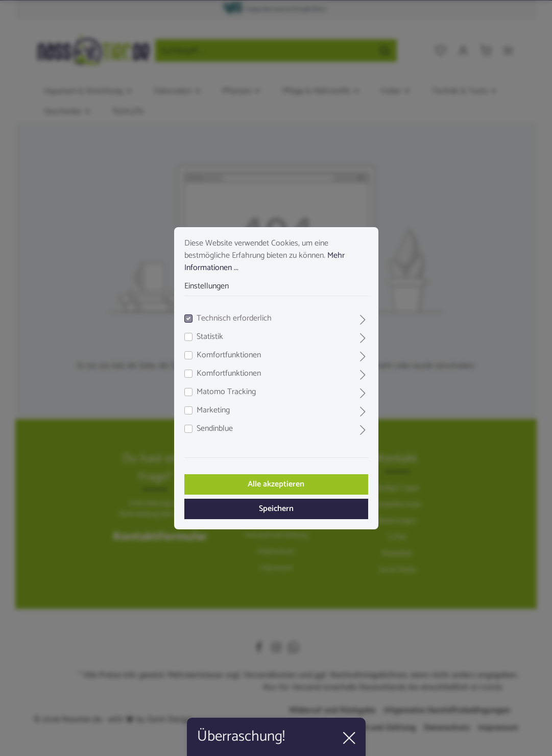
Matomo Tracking (226, 392)
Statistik (210, 337)
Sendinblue (215, 429)
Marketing (213, 410)
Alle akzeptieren (276, 484)
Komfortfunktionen (229, 355)
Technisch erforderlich (234, 319)
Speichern (276, 509)
